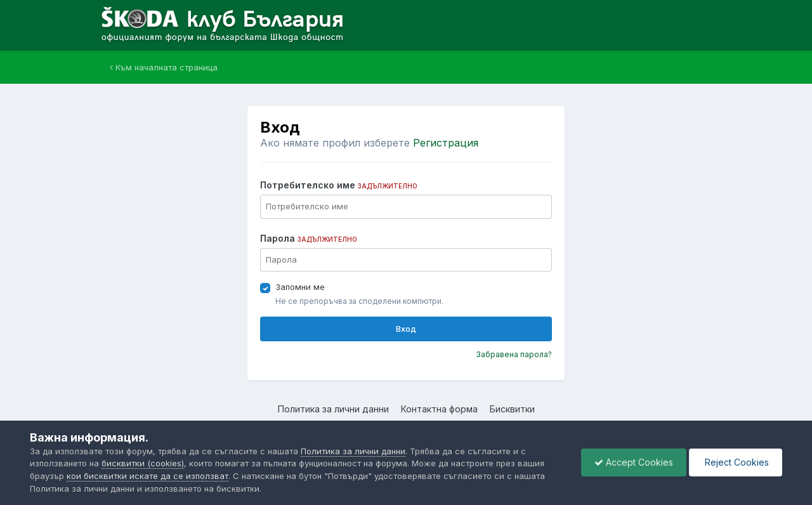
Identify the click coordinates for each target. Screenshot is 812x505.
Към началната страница (164, 67)
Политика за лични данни (333, 409)
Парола (309, 238)
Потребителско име (339, 185)
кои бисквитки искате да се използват (147, 476)
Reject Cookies (736, 462)
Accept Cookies (634, 462)
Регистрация (446, 143)
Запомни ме (300, 287)
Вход (406, 329)
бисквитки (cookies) (143, 463)
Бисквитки (512, 409)
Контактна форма (439, 409)
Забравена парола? (514, 354)
